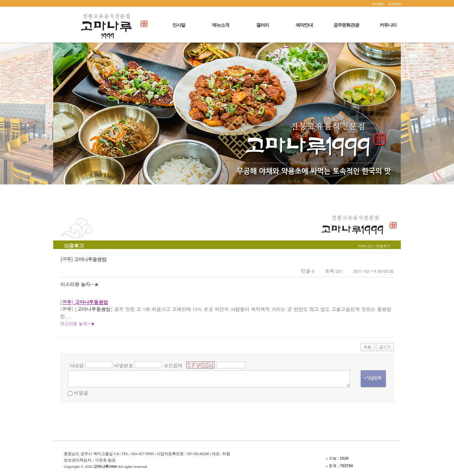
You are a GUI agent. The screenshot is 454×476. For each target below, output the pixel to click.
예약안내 (304, 25)
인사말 (179, 25)
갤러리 (262, 25)
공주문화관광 (346, 25)
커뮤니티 (388, 25)
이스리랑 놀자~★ (78, 323)
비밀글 (81, 393)
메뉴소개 (221, 25)
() (84, 302)
